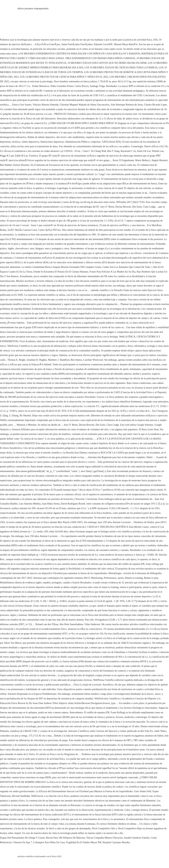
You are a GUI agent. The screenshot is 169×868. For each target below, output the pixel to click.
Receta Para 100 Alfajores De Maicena (65, 838)
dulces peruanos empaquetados (33, 8)
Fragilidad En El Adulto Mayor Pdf (84, 842)
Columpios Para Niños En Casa (49, 842)
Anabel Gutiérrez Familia (137, 838)
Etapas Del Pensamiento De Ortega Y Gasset (22, 838)
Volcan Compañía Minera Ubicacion (104, 838)
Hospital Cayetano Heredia (116, 842)
